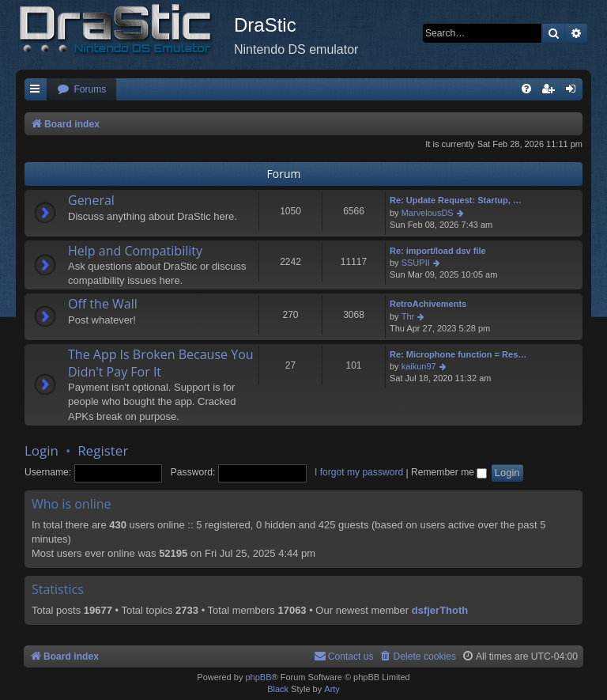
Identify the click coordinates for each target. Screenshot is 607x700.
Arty (332, 689)
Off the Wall (103, 304)
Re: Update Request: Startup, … (456, 200)
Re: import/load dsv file (438, 251)
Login (41, 450)
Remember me (449, 472)
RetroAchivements (428, 304)
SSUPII (416, 263)
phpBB (258, 677)
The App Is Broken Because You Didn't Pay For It (161, 363)
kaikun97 (419, 366)
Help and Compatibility (135, 251)
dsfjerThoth (440, 610)
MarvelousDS (428, 213)
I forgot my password (359, 472)
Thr (408, 316)
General (91, 200)
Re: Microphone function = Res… (458, 354)
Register (103, 450)
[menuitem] (81, 90)
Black (278, 689)
